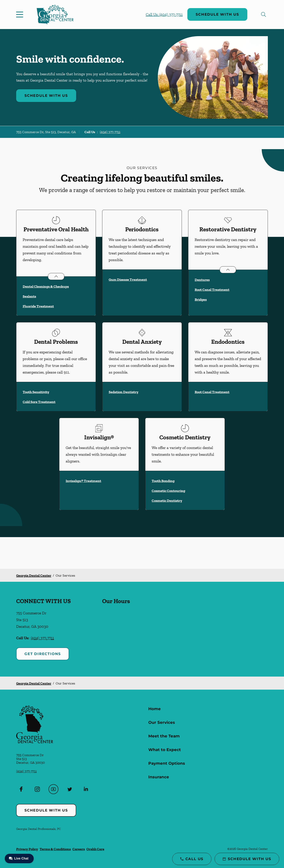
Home (155, 709)
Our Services (162, 722)
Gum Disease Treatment (128, 280)
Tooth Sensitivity (36, 392)
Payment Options (167, 763)
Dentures (202, 280)
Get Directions (43, 654)
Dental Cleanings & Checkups (46, 286)
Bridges (201, 299)
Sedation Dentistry (124, 392)
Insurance (159, 777)
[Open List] (56, 276)
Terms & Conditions (55, 849)
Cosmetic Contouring (168, 491)
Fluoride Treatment (38, 306)
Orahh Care (95, 849)
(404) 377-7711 (110, 132)
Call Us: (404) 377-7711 (164, 14)
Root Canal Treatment (212, 290)
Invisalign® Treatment (83, 481)
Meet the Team (164, 736)
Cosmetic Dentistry (167, 501)
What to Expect (165, 750)
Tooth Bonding (163, 481)
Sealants (29, 296)
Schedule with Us (217, 14)
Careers (79, 849)
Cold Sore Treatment (39, 402)
